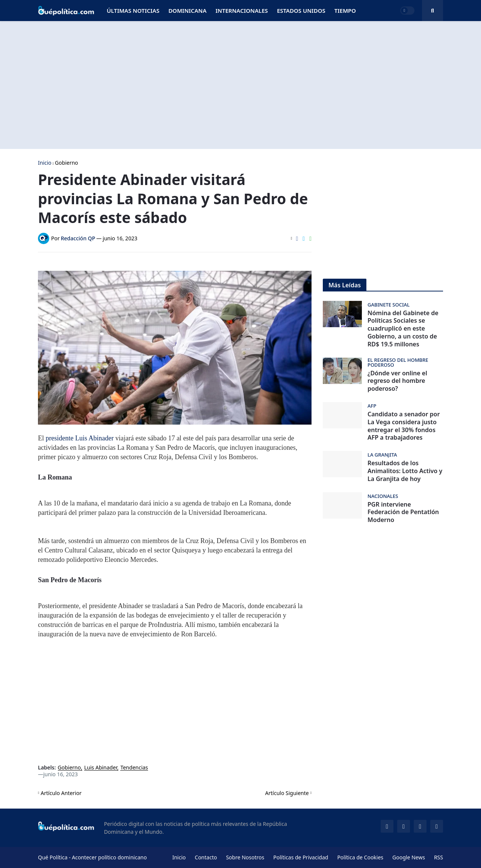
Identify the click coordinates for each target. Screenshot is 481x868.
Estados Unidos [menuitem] (301, 11)
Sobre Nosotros (245, 857)
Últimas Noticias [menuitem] (133, 11)
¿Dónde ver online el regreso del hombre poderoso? (397, 381)
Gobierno (67, 163)
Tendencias (134, 768)
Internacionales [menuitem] (241, 11)
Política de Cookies (360, 857)
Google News (409, 857)
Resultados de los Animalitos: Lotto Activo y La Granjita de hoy (405, 471)
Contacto (206, 857)
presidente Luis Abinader (80, 438)
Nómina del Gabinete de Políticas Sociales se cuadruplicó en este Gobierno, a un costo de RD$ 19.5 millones (403, 329)
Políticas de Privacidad (301, 857)
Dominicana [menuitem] (187, 11)
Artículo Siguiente (287, 793)
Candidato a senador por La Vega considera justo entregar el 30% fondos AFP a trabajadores (404, 426)
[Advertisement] (240, 85)
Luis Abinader (101, 768)
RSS (439, 857)
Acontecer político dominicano (109, 857)
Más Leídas (345, 285)
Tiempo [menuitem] (345, 11)
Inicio (45, 163)
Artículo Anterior (61, 793)
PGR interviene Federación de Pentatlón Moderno (403, 512)
